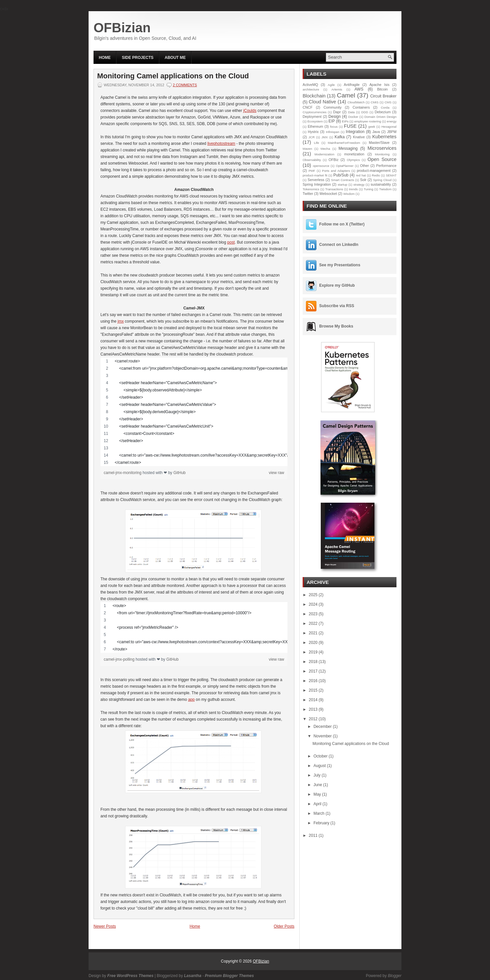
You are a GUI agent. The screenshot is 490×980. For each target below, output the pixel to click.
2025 (314, 595)
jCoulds (250, 111)
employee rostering (368, 121)
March (320, 813)
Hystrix (313, 132)
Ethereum (315, 126)
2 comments (185, 85)
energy (392, 121)
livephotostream (221, 144)
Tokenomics (311, 189)
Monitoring (382, 154)
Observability (312, 160)
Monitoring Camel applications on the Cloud (173, 76)
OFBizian (122, 28)
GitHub (179, 473)
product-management (374, 171)
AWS (359, 89)
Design (334, 117)
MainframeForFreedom (344, 143)
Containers (361, 107)
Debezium (383, 112)
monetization (354, 154)
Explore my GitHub (337, 285)
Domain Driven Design (381, 117)
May (318, 794)
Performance (386, 166)
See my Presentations (340, 265)
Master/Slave (379, 143)
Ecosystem (315, 121)
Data (351, 112)
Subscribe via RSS (337, 306)
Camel (346, 95)
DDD (365, 112)
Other (364, 166)
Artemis (337, 89)
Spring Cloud (382, 180)
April (318, 804)
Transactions (334, 189)
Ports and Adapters (336, 171)
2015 (314, 690)
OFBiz (334, 160)
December (323, 727)
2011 (314, 835)
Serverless (316, 180)
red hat (361, 175)
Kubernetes (384, 137)
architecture (311, 89)
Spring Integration (317, 184)
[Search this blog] (356, 57)
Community (333, 107)
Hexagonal (389, 127)
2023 (314, 614)
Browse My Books (336, 326)
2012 (314, 719)
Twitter (308, 194)
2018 (314, 662)
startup (342, 185)
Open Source (382, 159)
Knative (359, 137)
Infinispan (332, 132)
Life (316, 143)
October (321, 756)
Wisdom (349, 194)
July (318, 775)
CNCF (308, 107)
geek (372, 127)
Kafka (340, 137)
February (322, 823)
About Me (175, 58)
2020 (314, 643)
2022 (314, 623)
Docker (353, 117)
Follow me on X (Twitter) (342, 224)
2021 (314, 633)
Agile (331, 85)
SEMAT (391, 175)
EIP (332, 121)
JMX (325, 137)
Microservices (382, 148)
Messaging (348, 148)
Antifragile (352, 85)
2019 (314, 652)
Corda (385, 107)
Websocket (328, 194)
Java (376, 132)
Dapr (337, 112)
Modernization (324, 154)
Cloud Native (323, 102)
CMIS (374, 102)
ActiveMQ (310, 85)
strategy (359, 185)
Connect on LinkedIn (339, 245)
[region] (194, 412)
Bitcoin (382, 89)
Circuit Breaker (383, 96)
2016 (314, 681)
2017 (314, 671)
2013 (314, 709)
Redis (376, 175)
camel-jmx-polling (120, 659)
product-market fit (315, 175)
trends (354, 189)
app (191, 700)
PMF (312, 171)
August (320, 766)
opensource (321, 166)
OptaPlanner (345, 166)
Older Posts (284, 926)
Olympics (353, 160)
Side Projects (138, 58)
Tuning (368, 189)
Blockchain (314, 96)
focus (334, 127)
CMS (388, 102)
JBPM (392, 132)
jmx (121, 321)
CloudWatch (356, 102)
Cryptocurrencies (315, 112)
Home (105, 58)
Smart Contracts (342, 180)
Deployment (312, 117)
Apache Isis (380, 85)
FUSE (350, 126)
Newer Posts (105, 926)
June (318, 785)
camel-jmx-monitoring (123, 473)
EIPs (345, 121)
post (231, 242)
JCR (312, 137)
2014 (314, 700)
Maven (307, 149)
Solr (363, 180)
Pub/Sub (341, 175)
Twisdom (385, 189)
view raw (276, 473)
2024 (314, 604)
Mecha (326, 149)
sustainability (381, 184)
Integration (355, 132)
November (323, 736)
